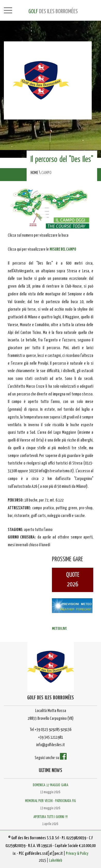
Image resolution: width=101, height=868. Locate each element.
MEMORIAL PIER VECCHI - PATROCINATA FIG (50, 801)
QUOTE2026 (73, 580)
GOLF (53, 12)
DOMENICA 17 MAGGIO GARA (50, 785)
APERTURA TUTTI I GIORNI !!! (50, 817)
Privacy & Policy (77, 854)
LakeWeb (56, 861)
